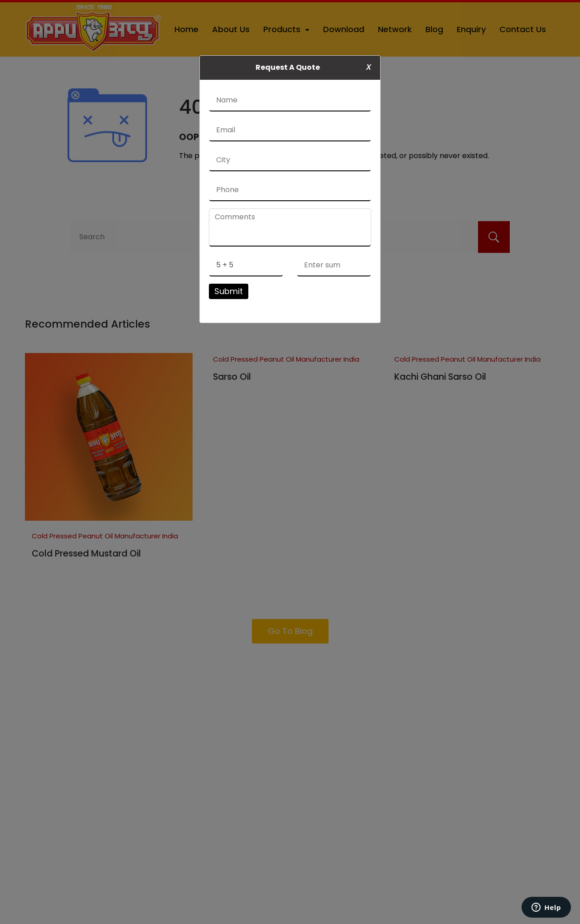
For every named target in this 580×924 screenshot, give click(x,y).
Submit (229, 291)
